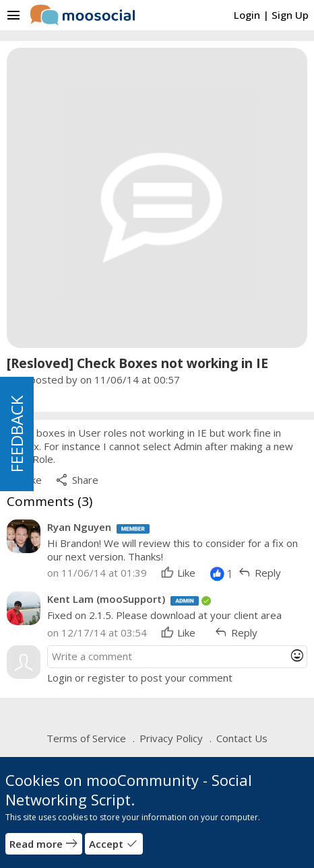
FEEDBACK (17, 434)
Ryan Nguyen (79, 527)
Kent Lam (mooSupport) (106, 599)
